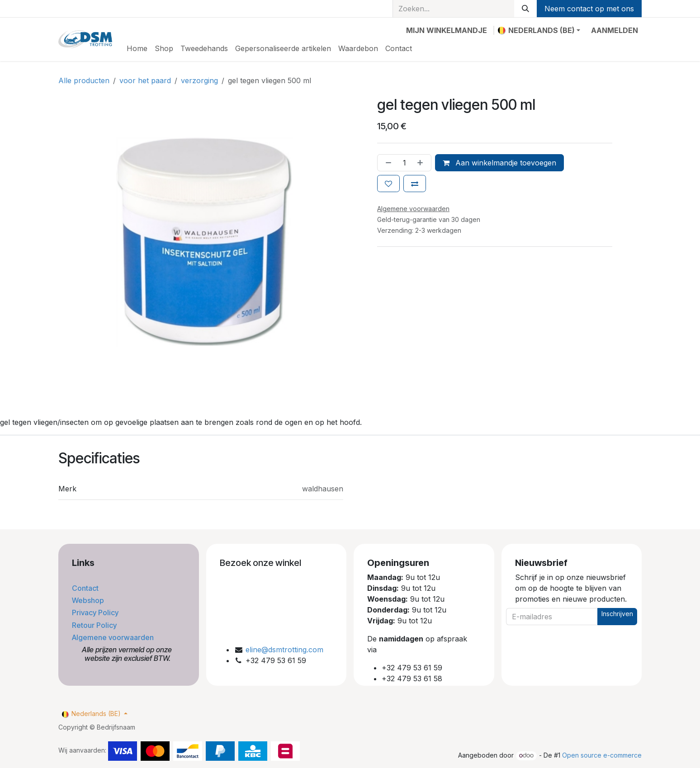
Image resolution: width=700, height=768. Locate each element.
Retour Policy (95, 625)
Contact (86, 588)
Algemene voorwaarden (114, 637)
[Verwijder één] (387, 163)
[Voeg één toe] (422, 163)
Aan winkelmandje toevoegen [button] (499, 163)
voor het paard (145, 80)
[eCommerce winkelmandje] (447, 30)
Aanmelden (615, 30)
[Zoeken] (525, 9)
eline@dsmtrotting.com (284, 650)
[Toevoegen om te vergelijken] (415, 184)
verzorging (199, 80)
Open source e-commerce (602, 755)
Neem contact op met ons (589, 9)
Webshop (89, 600)
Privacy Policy (96, 613)
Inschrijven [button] (617, 614)
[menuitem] (137, 48)
